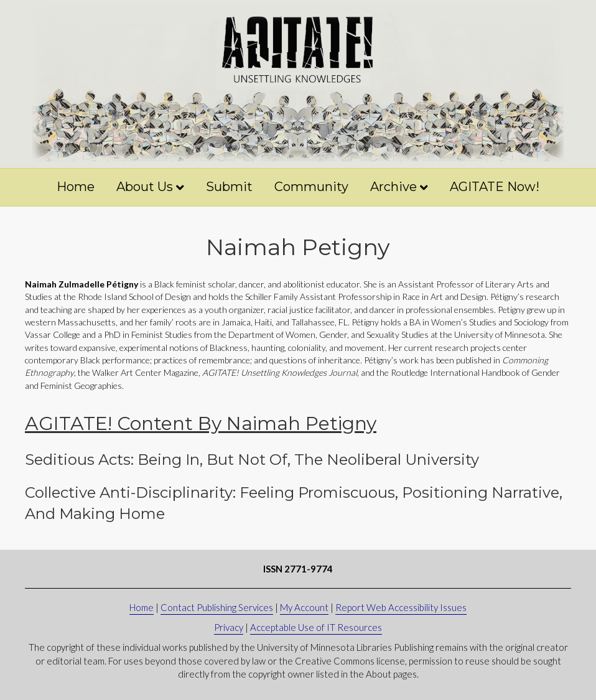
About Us (145, 187)
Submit (229, 187)
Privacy (229, 627)
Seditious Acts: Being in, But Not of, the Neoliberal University (252, 460)
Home (76, 187)
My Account (304, 607)
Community (311, 187)
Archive (393, 187)
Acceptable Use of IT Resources (316, 627)
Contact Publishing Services (217, 607)
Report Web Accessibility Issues (401, 607)
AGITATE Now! (495, 187)
